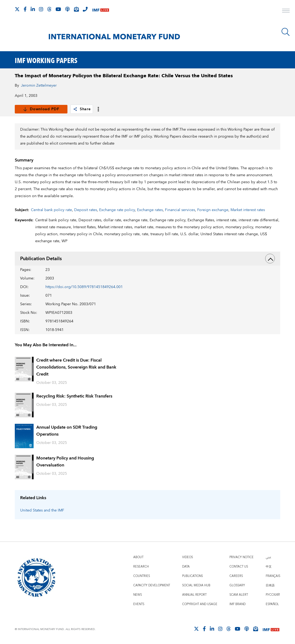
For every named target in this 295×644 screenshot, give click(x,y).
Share (82, 109)
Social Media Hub (196, 585)
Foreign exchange (213, 210)
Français (273, 576)
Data (186, 567)
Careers (236, 576)
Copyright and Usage (200, 604)
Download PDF (41, 109)
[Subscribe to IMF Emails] (76, 9)
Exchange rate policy (117, 210)
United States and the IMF (42, 510)
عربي (268, 557)
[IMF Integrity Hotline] (85, 9)
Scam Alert (239, 595)
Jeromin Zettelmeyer (39, 86)
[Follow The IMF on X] (17, 9)
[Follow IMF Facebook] (25, 9)
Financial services (180, 210)
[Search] (286, 32)
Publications (193, 576)
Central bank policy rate (51, 210)
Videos (188, 557)
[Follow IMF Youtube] (58, 9)
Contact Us (239, 567)
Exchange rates (150, 210)
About (138, 557)
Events (139, 604)
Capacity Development (152, 585)
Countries (142, 576)
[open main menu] (286, 11)
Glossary (237, 585)
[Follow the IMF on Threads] (49, 9)
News (138, 595)
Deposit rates (86, 210)
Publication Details (148, 259)
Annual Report (194, 595)
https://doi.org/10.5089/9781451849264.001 (84, 287)
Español (272, 604)
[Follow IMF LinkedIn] (33, 9)
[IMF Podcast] (67, 9)
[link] (75, 109)
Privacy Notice (242, 557)
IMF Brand (238, 604)
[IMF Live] (101, 10)
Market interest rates (248, 210)
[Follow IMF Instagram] (41, 9)
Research (141, 567)
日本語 (270, 585)
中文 (269, 567)
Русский (273, 595)
